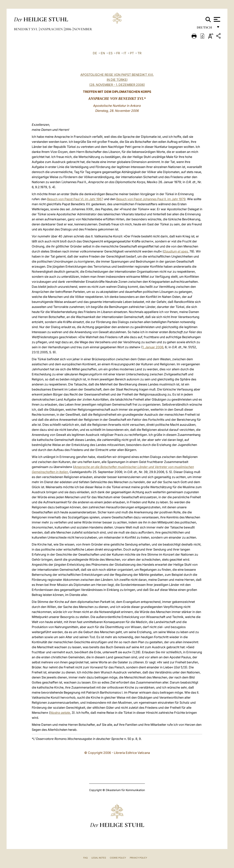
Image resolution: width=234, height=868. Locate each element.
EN (103, 53)
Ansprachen (52, 29)
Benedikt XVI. (26, 29)
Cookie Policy (118, 858)
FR (118, 53)
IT (125, 53)
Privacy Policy (138, 858)
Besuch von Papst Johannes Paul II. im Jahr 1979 (151, 199)
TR (139, 53)
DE (95, 53)
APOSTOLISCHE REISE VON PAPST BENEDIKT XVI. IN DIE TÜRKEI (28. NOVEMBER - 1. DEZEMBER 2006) (117, 80)
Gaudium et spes (176, 251)
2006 (68, 29)
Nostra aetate (60, 713)
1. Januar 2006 (153, 347)
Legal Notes (99, 858)
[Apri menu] (216, 19)
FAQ (85, 858)
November (83, 29)
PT (132, 53)
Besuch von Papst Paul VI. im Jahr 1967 (75, 199)
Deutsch (205, 29)
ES (111, 53)
